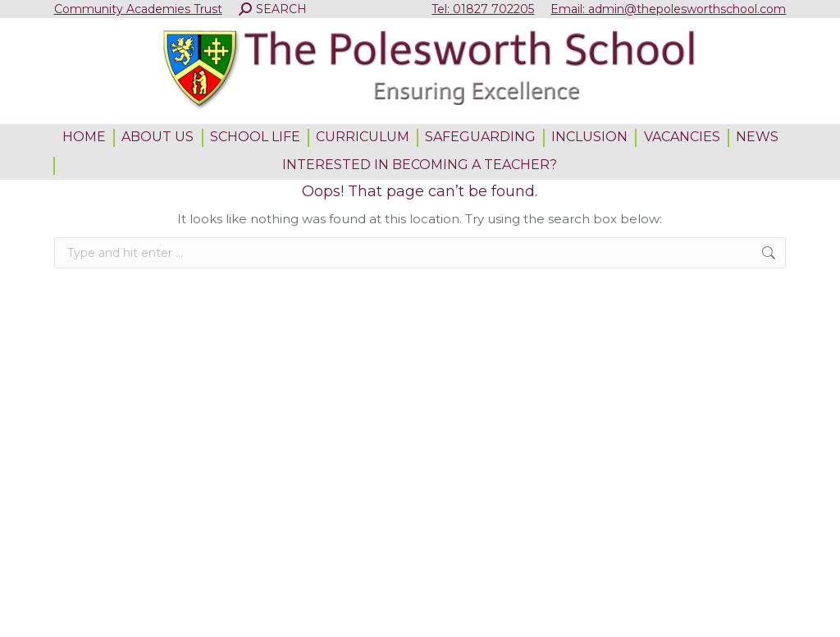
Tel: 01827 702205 (483, 9)
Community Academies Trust (138, 9)
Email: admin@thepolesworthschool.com (668, 9)
